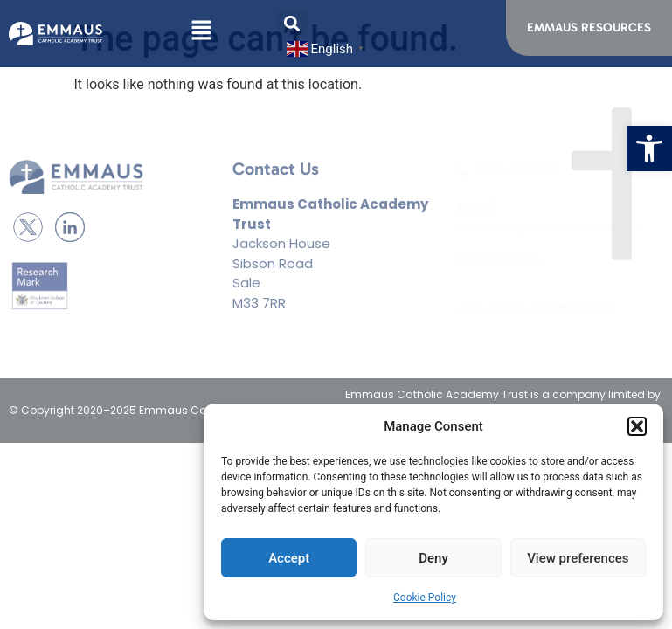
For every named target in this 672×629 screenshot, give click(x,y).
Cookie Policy (425, 598)
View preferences (578, 558)
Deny (433, 558)
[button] (649, 149)
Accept (289, 558)
